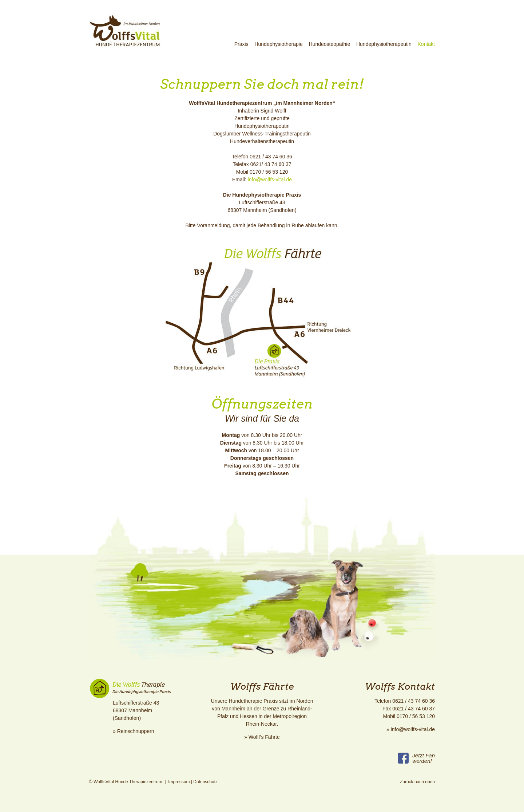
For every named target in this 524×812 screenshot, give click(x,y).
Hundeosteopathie (330, 44)
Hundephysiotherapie (278, 44)
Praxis (241, 44)
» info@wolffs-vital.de (411, 729)
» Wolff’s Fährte (262, 737)
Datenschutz (205, 782)
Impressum (179, 782)
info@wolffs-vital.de (269, 180)
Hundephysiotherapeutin (384, 44)
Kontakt (426, 44)
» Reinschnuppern (134, 731)
